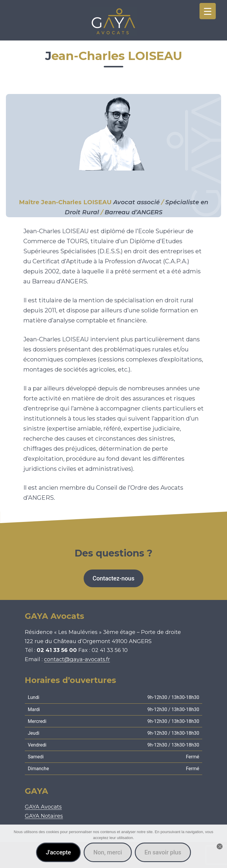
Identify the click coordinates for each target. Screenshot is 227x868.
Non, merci (108, 852)
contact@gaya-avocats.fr (77, 659)
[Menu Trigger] (208, 11)
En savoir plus (163, 852)
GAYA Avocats (43, 807)
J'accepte (58, 852)
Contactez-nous (113, 578)
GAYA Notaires (44, 816)
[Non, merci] (220, 846)
